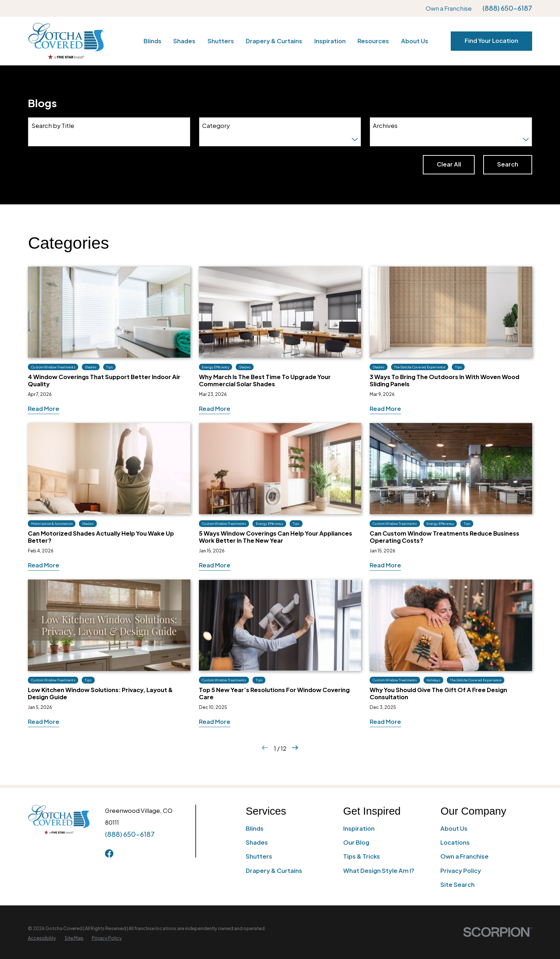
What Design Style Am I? (379, 871)
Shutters (259, 856)
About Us (454, 828)
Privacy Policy (461, 871)
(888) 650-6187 (507, 8)
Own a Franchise (449, 8)
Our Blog (356, 842)
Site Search (457, 885)
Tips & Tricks (362, 856)
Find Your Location (491, 41)
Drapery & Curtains (274, 871)
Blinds (255, 828)
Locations (455, 842)
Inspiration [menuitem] (330, 41)
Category (216, 126)
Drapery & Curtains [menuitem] (274, 41)
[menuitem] (42, 938)
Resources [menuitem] (373, 41)
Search (508, 164)
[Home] (66, 41)
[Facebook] (109, 853)
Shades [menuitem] (184, 41)
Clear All (449, 164)
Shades (257, 842)
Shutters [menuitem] (221, 41)
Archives (385, 126)
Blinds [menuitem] (152, 41)
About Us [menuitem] (415, 41)
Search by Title (53, 126)
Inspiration (359, 828)
